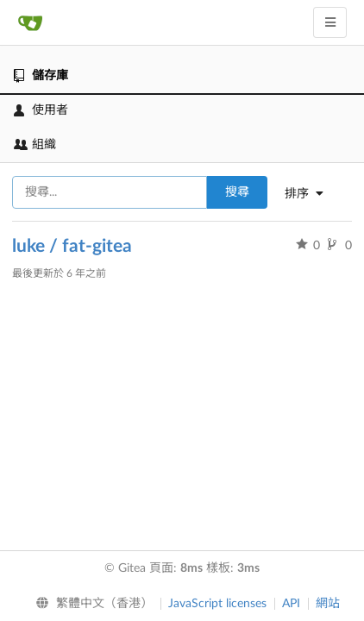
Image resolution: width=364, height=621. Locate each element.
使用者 (41, 110)
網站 (328, 604)
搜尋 (237, 192)
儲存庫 (41, 76)
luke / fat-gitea (72, 246)
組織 (35, 145)
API (291, 604)
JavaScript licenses (217, 604)
